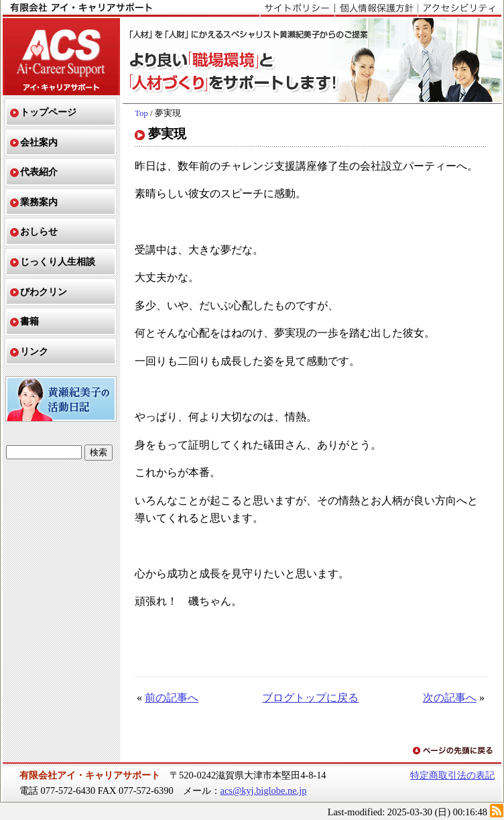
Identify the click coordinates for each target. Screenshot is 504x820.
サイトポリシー (297, 9)
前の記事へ (172, 698)
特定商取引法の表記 (452, 775)
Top (141, 113)
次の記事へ (450, 698)
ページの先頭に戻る (454, 751)
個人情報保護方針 (376, 9)
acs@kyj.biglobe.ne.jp (264, 790)
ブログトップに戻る (310, 698)
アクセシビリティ (459, 9)
